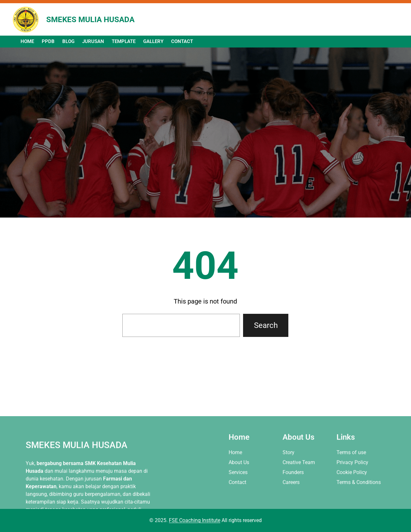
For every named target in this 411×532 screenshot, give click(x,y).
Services (238, 490)
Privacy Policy (352, 480)
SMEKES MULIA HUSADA (90, 20)
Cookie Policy (352, 490)
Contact (237, 500)
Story (289, 470)
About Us (239, 480)
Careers (291, 500)
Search (266, 325)
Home (235, 470)
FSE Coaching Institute (195, 520)
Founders (293, 490)
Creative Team (299, 480)
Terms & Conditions (359, 500)
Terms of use (351, 470)
